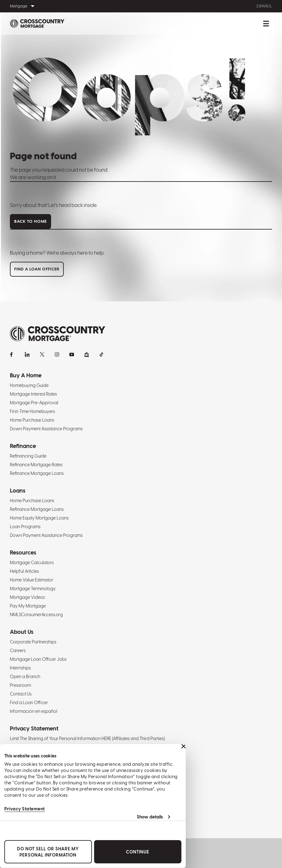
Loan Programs (25, 527)
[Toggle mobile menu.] (266, 24)
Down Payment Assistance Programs (46, 429)
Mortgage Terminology (33, 589)
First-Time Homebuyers (33, 411)
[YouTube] (72, 354)
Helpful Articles (24, 571)
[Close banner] (184, 746)
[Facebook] (12, 354)
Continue (138, 852)
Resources (23, 552)
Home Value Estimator (32, 580)
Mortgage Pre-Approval (34, 403)
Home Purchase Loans (32, 420)
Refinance (23, 446)
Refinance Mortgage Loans (37, 473)
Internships (20, 668)
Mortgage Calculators (32, 563)
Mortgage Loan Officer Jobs (38, 659)
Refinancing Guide (28, 456)
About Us (22, 632)
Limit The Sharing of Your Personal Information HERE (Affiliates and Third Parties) (87, 739)
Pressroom (20, 685)
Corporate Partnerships (33, 642)
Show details (150, 817)
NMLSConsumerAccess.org (36, 615)
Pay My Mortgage (28, 606)
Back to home (30, 221)
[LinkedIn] (27, 354)
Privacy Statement (25, 809)
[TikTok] (102, 354)
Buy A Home (26, 375)
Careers (18, 651)
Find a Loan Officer (29, 703)
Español (264, 6)
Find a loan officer (37, 269)
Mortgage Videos (27, 597)
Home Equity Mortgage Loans (39, 518)
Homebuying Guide (29, 385)
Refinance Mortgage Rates (36, 465)
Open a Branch (25, 677)
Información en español (34, 711)
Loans (18, 491)
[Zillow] (87, 354)
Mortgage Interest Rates (33, 394)
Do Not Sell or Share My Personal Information (48, 852)
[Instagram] (57, 354)
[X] (42, 354)
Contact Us (21, 694)
